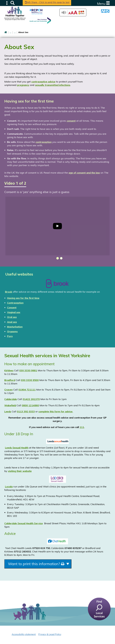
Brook (9, 292)
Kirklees (9, 370)
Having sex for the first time (23, 298)
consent (71, 121)
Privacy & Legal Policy (50, 635)
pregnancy (23, 85)
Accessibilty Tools (73, 13)
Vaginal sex (14, 312)
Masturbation (15, 327)
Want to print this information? (43, 564)
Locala (9, 487)
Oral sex (12, 317)
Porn (10, 336)
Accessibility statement (24, 635)
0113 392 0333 (26, 412)
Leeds (8, 412)
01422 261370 (31, 399)
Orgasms (12, 331)
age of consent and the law (84, 173)
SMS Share (50, 3)
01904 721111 (27, 390)
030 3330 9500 (30, 380)
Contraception (15, 303)
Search (12, 3)
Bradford (10, 380)
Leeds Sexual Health (17, 448)
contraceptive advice (43, 82)
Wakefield (10, 405)
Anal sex (12, 322)
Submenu (7, 3)
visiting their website (20, 471)
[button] (57, 258)
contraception (44, 142)
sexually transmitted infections (53, 85)
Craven (8, 390)
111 (82, 427)
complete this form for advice (56, 412)
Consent (12, 308)
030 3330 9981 (28, 370)
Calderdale (11, 399)
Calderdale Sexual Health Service (24, 523)
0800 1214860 (30, 405)
